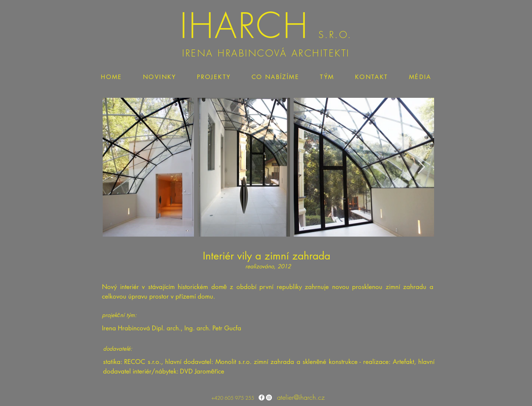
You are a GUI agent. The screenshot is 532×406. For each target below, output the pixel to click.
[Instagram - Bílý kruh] (269, 398)
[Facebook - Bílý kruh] (262, 398)
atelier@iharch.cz (301, 397)
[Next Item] (421, 167)
